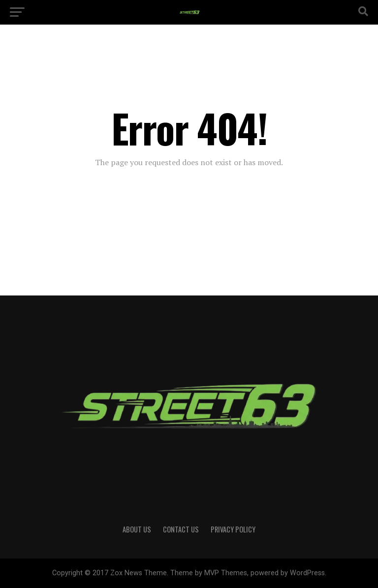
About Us (137, 529)
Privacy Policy (233, 529)
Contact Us (181, 529)
